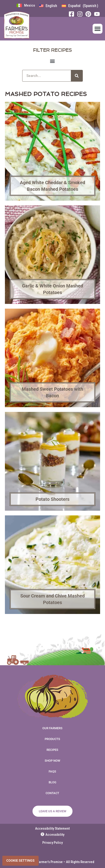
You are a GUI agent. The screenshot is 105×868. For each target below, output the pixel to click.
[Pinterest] (90, 14)
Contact (52, 793)
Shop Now (52, 761)
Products (52, 739)
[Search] (77, 76)
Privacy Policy (52, 843)
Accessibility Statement (52, 828)
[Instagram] (81, 14)
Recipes (52, 750)
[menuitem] (48, 6)
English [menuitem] (51, 6)
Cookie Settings (20, 860)
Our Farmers (52, 728)
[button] (98, 29)
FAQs (52, 771)
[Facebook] (73, 14)
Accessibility (52, 835)
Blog (52, 782)
